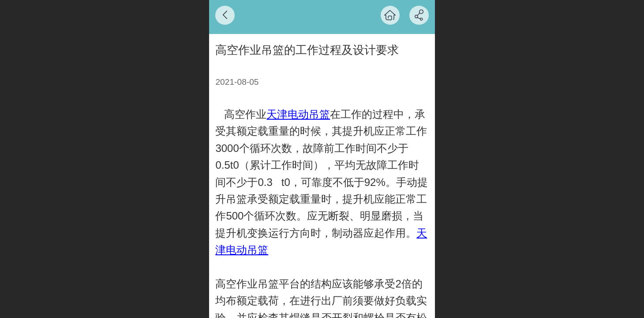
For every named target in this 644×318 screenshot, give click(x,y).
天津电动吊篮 (298, 114)
